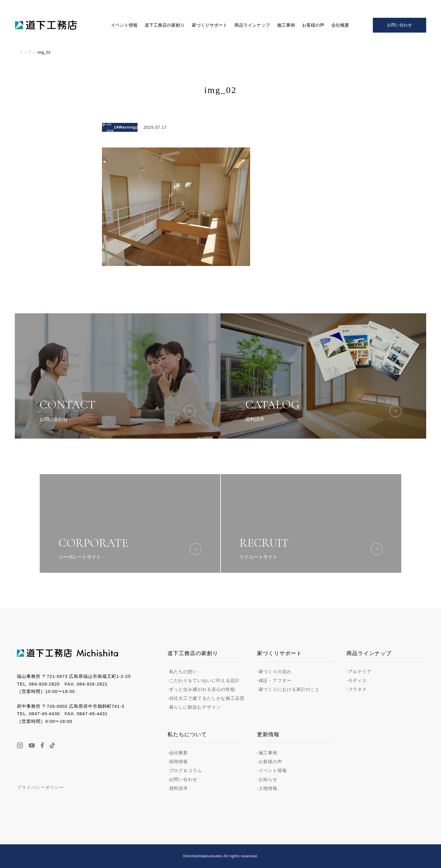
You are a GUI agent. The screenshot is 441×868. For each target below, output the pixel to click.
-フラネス (357, 689)
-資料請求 (178, 788)
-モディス (357, 680)
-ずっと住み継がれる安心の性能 (201, 689)
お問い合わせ (400, 25)
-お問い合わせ (182, 779)
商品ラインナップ (252, 25)
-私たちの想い (182, 672)
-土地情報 (267, 788)
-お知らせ (267, 779)
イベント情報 (124, 25)
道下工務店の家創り (165, 25)
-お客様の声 (270, 762)
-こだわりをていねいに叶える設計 (204, 680)
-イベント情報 (272, 770)
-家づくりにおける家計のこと (289, 689)
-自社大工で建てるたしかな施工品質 (206, 698)
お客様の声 (313, 25)
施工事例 (286, 25)
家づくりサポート (210, 25)
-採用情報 (178, 762)
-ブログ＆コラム (185, 770)
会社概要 (340, 25)
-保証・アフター (274, 680)
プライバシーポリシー (40, 787)
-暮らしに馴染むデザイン (194, 707)
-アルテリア (359, 672)
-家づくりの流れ (274, 672)
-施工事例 (267, 753)
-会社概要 (178, 753)
